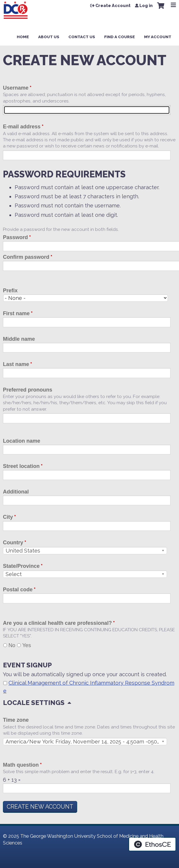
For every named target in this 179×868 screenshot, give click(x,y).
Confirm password (26, 257)
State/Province (21, 566)
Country (13, 543)
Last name (16, 364)
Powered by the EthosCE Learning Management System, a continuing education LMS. (152, 844)
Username (16, 88)
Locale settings (34, 703)
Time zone (16, 720)
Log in (146, 6)
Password (15, 237)
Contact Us (82, 37)
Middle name (19, 339)
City (8, 517)
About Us (49, 37)
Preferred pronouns (28, 390)
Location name (22, 441)
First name (16, 313)
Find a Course (120, 37)
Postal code (18, 590)
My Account (158, 37)
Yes (27, 645)
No (12, 645)
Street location (21, 466)
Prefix (10, 291)
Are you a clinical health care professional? (57, 623)
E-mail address (22, 127)
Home (23, 37)
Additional (16, 492)
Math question (21, 765)
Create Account (113, 6)
